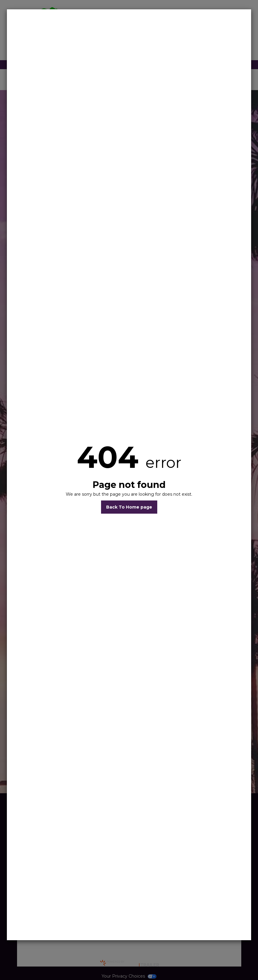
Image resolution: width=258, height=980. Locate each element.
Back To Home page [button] (129, 507)
